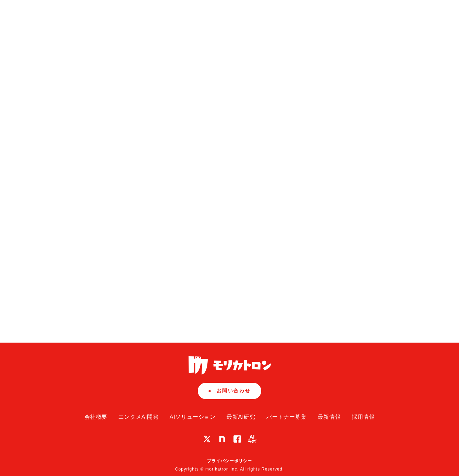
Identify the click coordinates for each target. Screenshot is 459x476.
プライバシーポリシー (230, 461)
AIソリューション (193, 417)
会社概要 (96, 417)
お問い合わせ (230, 391)
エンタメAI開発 (138, 417)
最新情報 (329, 417)
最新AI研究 (241, 417)
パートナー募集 (287, 417)
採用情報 (363, 417)
